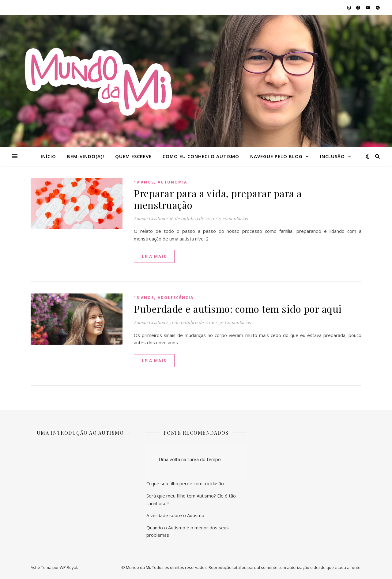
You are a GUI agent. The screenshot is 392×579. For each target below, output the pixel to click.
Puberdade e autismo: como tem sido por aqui (238, 309)
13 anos (144, 298)
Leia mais (154, 256)
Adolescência (176, 298)
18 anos (144, 182)
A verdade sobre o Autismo (175, 515)
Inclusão (332, 156)
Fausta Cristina (149, 218)
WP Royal (68, 567)
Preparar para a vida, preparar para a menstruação (218, 199)
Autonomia (172, 182)
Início (48, 156)
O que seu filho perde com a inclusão (185, 483)
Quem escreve (133, 156)
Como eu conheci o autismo (201, 156)
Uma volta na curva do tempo (190, 459)
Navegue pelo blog (276, 156)
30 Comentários (235, 322)
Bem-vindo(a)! (86, 156)
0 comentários (233, 218)
